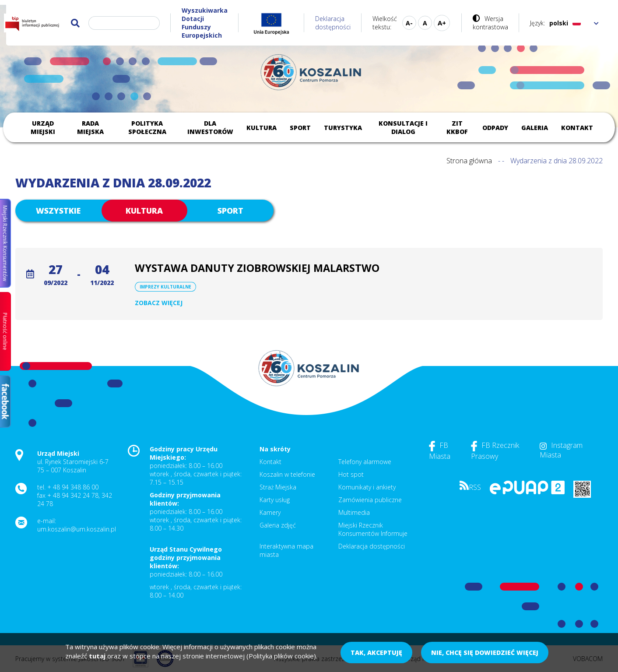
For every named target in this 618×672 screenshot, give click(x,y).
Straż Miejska (278, 487)
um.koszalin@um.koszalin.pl (77, 529)
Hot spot (351, 474)
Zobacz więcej (159, 303)
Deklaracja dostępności (333, 23)
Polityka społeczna (147, 127)
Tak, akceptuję (376, 653)
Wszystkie (58, 211)
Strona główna (469, 161)
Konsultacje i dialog (403, 127)
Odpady (495, 128)
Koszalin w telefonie (287, 474)
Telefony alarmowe (365, 462)
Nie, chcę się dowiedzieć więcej (485, 653)
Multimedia (354, 512)
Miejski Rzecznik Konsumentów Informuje (373, 529)
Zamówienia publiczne (370, 500)
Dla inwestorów (210, 127)
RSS (470, 487)
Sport (300, 128)
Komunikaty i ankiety (367, 487)
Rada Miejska (90, 127)
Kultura (262, 128)
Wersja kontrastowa (490, 23)
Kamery (270, 512)
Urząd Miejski (43, 127)
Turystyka (343, 128)
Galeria (535, 128)
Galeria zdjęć (278, 525)
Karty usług (275, 500)
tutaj (97, 656)
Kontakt (577, 128)
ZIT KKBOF (457, 127)
